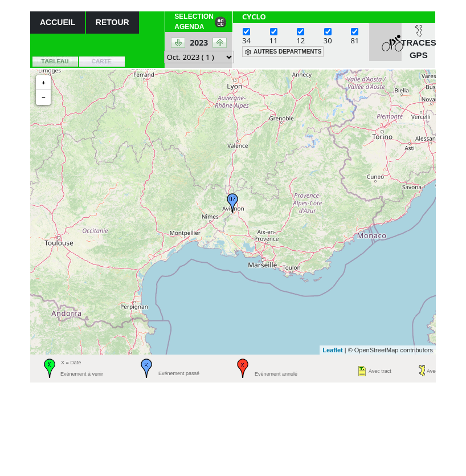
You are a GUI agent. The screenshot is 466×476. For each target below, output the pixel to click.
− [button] (43, 97)
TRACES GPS (419, 49)
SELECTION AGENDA (194, 22)
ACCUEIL (58, 22)
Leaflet (332, 350)
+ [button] (43, 83)
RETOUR (113, 22)
